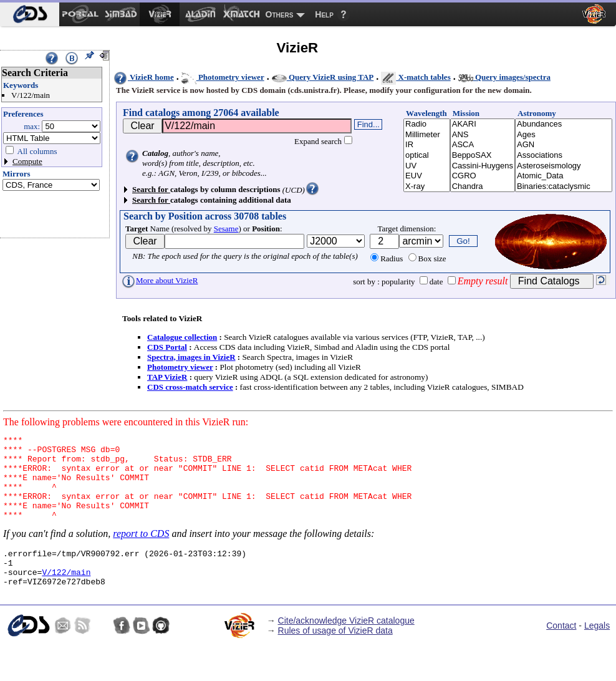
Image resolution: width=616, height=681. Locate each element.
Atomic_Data (564, 176)
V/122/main (66, 594)
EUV (427, 176)
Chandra (483, 187)
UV (427, 166)
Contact (561, 650)
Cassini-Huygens (483, 166)
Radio (427, 124)
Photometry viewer (223, 77)
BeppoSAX (483, 156)
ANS (483, 135)
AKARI (483, 124)
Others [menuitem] (280, 14)
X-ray (427, 187)
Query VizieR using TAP (323, 77)
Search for (151, 189)
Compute (27, 161)
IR (427, 145)
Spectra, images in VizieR (191, 357)
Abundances (564, 124)
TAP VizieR (167, 377)
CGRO (483, 176)
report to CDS (141, 550)
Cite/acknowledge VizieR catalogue (346, 645)
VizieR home (143, 77)
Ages (564, 135)
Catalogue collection (182, 337)
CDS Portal (167, 347)
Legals (597, 650)
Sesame (226, 229)
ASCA (483, 145)
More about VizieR (159, 280)
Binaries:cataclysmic (564, 187)
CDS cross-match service (190, 387)
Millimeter (427, 135)
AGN (564, 145)
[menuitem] (30, 14)
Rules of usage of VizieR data (335, 655)
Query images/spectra (504, 77)
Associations (564, 156)
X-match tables (416, 77)
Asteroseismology (564, 166)
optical (427, 156)
